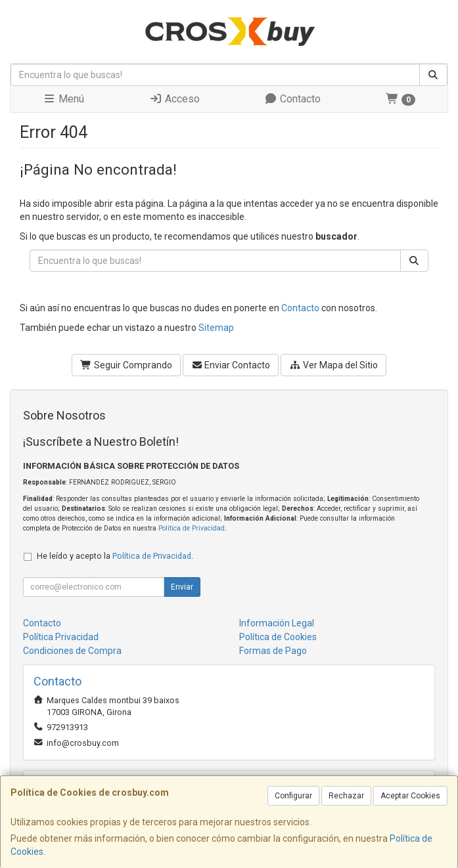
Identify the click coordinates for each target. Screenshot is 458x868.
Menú (63, 99)
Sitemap (216, 328)
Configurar (293, 796)
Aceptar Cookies (410, 796)
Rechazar (346, 796)
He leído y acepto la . (115, 556)
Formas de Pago (273, 651)
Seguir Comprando (126, 365)
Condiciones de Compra (72, 651)
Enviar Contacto (231, 365)
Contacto (292, 99)
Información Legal (277, 623)
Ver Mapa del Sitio (333, 365)
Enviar (182, 587)
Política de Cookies (278, 637)
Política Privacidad (61, 637)
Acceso (174, 99)
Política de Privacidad (192, 528)
